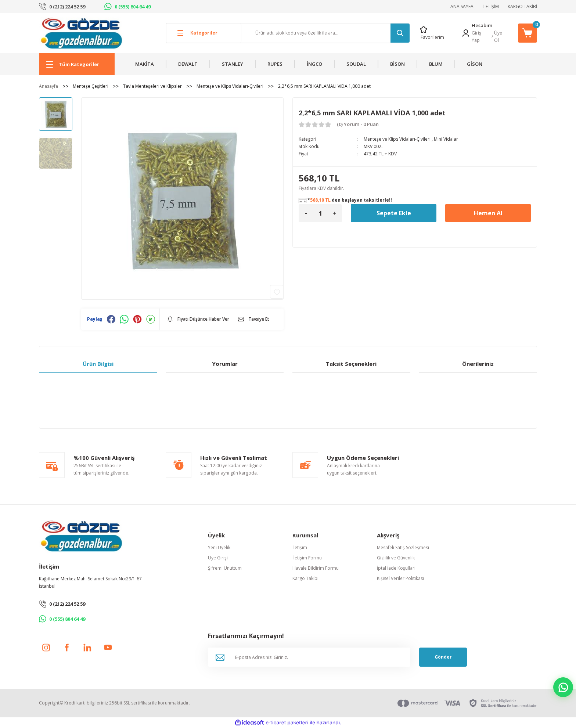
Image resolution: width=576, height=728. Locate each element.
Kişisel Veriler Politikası (400, 578)
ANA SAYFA (462, 6)
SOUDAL (356, 64)
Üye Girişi (218, 558)
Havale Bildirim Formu (316, 568)
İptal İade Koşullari (396, 568)
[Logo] (81, 33)
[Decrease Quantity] (306, 213)
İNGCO (314, 64)
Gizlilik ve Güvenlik (396, 558)
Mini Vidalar (446, 139)
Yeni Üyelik (219, 547)
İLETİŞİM (491, 6)
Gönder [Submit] (443, 657)
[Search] (325, 33)
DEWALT (188, 64)
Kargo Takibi (305, 578)
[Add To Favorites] (277, 292)
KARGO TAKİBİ (522, 6)
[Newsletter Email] (309, 657)
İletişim (300, 547)
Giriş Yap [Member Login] (476, 37)
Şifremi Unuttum (225, 568)
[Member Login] (466, 33)
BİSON (397, 64)
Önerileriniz (478, 364)
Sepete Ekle (394, 213)
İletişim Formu (307, 558)
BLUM (436, 64)
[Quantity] (320, 213)
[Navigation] (77, 64)
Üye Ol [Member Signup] (498, 37)
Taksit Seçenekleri (351, 364)
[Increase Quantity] (335, 213)
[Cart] (528, 33)
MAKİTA (145, 64)
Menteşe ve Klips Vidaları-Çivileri (397, 139)
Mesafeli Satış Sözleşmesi (403, 547)
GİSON (475, 64)
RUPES (275, 64)
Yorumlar (225, 364)
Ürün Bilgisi (98, 364)
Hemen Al (488, 213)
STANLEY (233, 64)
